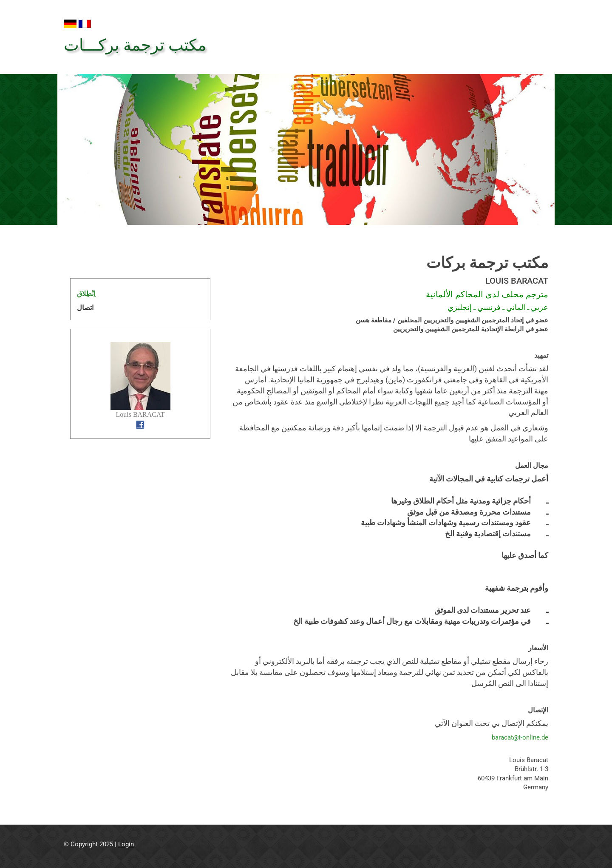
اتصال (85, 308)
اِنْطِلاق (86, 294)
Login (126, 844)
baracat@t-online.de (520, 737)
